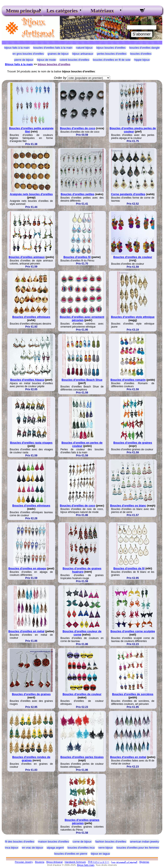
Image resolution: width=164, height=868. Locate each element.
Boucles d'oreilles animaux (27, 257)
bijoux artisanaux (83, 54)
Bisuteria (40, 862)
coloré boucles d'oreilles (74, 60)
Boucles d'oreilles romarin (128, 380)
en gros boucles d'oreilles (28, 54)
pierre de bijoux (24, 60)
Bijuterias (144, 862)
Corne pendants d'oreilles (128, 194)
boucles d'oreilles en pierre (71, 854)
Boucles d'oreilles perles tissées (82, 757)
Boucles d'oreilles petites (77, 194)
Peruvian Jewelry (24, 862)
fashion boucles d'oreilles (111, 842)
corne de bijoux (82, 842)
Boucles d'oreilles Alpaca (27, 380)
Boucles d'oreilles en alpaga (27, 568)
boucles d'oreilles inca (81, 848)
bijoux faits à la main (17, 48)
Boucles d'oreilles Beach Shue (82, 380)
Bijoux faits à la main (19, 64)
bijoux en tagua (100, 854)
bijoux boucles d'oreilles (111, 48)
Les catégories (62, 11)
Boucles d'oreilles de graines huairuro (82, 570)
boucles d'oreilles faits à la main (53, 48)
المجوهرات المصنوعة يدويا (124, 862)
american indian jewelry (145, 842)
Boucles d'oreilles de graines (133, 443)
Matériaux (102, 11)
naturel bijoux (84, 48)
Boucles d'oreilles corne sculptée (133, 631)
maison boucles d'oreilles (54, 842)
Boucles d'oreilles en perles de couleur (82, 444)
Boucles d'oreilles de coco (78, 128)
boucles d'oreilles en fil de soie (112, 60)
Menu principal (22, 11)
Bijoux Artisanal (54, 862)
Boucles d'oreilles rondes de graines (31, 759)
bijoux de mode (47, 60)
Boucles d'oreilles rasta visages (31, 443)
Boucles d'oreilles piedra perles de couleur (133, 130)
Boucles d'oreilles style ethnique (133, 317)
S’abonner (142, 34)
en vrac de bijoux (32, 848)
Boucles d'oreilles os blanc (128, 506)
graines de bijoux (58, 54)
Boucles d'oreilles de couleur (133, 257)
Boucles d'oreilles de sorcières (133, 694)
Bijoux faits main (86, 865)
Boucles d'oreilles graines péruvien (82, 822)
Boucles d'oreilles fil (77, 257)
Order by (60, 78)
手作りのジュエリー (99, 862)
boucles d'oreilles (141, 54)
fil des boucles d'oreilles (20, 842)
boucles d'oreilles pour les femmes (138, 848)
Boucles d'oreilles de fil (129, 568)
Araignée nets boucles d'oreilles (31, 194)
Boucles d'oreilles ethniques (31, 317)
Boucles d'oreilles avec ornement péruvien (82, 319)
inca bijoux (12, 848)
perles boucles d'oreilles (112, 54)
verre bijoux (106, 848)
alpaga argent (55, 848)
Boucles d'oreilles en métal (26, 631)
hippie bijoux (142, 60)
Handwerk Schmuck (75, 862)
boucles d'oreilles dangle (145, 48)
